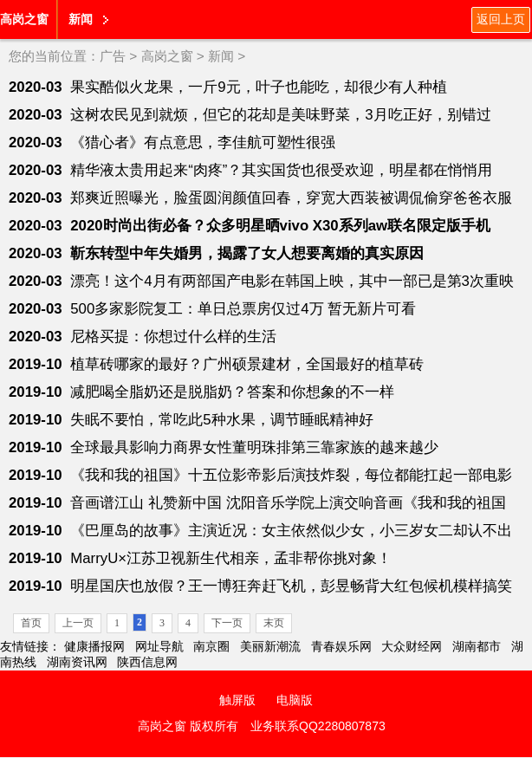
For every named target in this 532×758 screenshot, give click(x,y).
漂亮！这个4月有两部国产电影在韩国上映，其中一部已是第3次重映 (292, 281)
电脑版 (295, 700)
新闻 (81, 19)
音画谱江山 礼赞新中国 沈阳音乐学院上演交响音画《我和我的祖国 (288, 503)
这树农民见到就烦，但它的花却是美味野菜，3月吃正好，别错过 (280, 115)
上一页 (78, 623)
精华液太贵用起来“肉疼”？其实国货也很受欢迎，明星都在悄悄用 (281, 170)
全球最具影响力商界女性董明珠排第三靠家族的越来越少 (254, 447)
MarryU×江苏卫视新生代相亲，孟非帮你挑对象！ (231, 558)
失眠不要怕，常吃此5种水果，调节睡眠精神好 (221, 420)
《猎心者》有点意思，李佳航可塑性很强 (203, 143)
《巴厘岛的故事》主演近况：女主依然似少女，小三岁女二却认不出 (291, 531)
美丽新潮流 (270, 646)
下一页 (227, 623)
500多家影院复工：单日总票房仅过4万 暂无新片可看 (243, 309)
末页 (274, 623)
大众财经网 (412, 646)
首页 (31, 623)
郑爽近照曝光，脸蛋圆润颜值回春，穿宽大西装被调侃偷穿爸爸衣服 (291, 198)
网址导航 (159, 646)
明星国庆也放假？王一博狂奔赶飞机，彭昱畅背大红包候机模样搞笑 (291, 586)
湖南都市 (477, 646)
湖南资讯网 (77, 662)
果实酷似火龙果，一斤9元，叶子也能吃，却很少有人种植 (258, 87)
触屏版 (237, 700)
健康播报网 (94, 646)
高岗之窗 (24, 19)
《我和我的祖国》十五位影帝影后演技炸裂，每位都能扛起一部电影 (291, 475)
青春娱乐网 (341, 646)
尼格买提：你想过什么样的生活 (173, 337)
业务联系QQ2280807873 (318, 726)
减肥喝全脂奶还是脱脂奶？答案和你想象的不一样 (232, 392)
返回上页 (501, 19)
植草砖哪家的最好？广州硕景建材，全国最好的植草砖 (247, 364)
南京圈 (211, 646)
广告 (113, 56)
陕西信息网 (147, 662)
